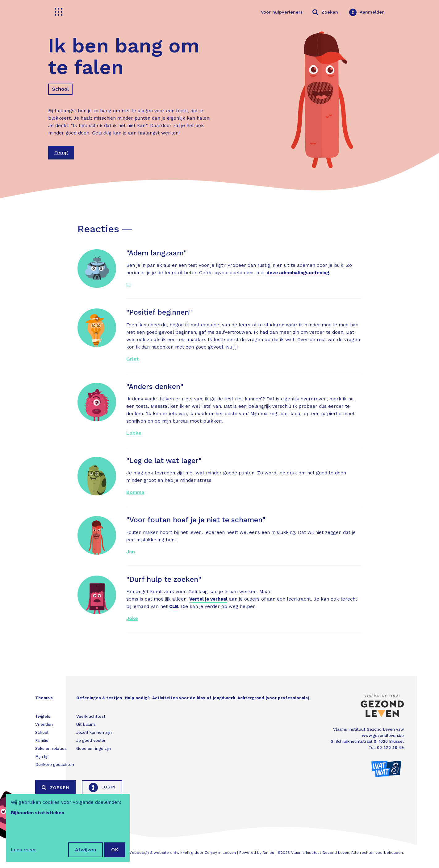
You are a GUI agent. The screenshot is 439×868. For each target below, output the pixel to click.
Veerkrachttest (91, 716)
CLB (174, 606)
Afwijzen (86, 850)
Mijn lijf (42, 756)
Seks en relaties (51, 748)
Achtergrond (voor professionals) (273, 698)
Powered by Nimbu (257, 853)
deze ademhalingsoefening (297, 273)
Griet (133, 359)
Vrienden (44, 724)
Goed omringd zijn (94, 748)
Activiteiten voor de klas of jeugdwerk (194, 698)
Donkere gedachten (55, 765)
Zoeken (55, 787)
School (60, 89)
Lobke (134, 433)
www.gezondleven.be (383, 736)
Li (128, 285)
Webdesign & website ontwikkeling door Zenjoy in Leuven (182, 853)
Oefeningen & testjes (99, 698)
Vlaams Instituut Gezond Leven (320, 853)
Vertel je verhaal (208, 599)
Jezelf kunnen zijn (94, 732)
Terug (61, 153)
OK (115, 850)
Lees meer (23, 850)
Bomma (135, 492)
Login (102, 787)
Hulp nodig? (137, 698)
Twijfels (43, 716)
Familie (42, 740)
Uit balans (86, 724)
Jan (131, 552)
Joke (132, 618)
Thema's (44, 698)
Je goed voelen (91, 740)
